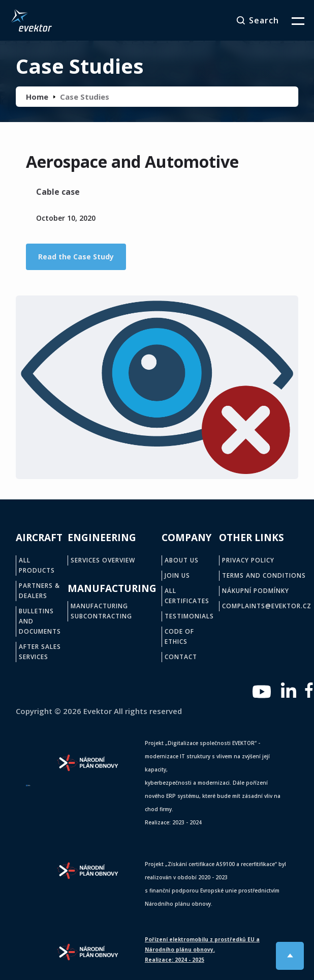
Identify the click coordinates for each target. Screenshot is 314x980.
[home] (29, 20)
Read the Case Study (76, 257)
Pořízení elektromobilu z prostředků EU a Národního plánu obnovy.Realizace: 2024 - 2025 (202, 949)
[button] (292, 20)
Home (37, 97)
